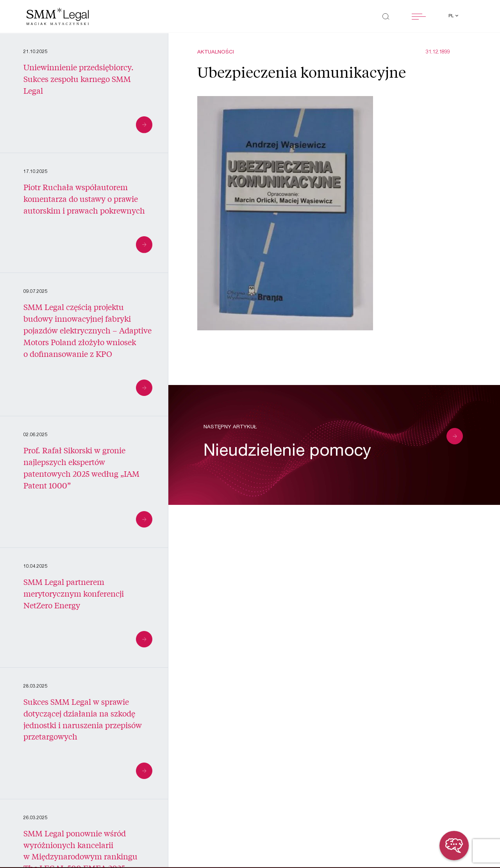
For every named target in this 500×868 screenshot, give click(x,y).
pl (452, 16)
